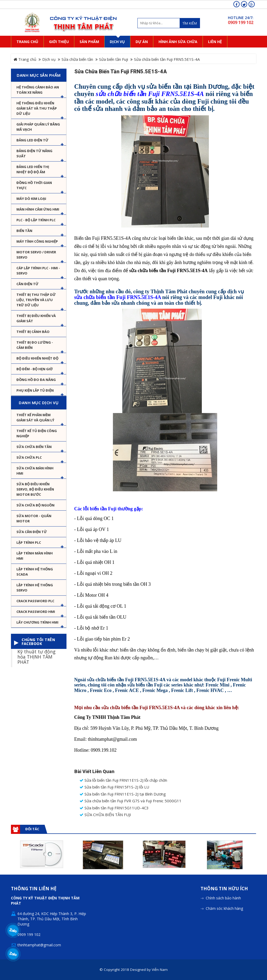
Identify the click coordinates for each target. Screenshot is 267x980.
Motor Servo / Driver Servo (36, 255)
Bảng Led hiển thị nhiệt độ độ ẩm (33, 169)
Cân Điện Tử (28, 284)
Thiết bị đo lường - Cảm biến (35, 345)
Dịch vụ (49, 59)
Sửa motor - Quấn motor (34, 518)
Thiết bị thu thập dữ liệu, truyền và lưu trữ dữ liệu (36, 300)
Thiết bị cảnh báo (33, 332)
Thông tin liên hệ (34, 889)
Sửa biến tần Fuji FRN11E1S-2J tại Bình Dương (123, 794)
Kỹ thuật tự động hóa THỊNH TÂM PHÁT (37, 656)
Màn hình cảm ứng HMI (38, 209)
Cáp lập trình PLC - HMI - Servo (38, 271)
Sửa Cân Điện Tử (32, 532)
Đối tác (32, 829)
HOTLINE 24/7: (241, 18)
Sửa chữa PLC (29, 457)
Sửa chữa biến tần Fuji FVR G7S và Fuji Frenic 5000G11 (131, 801)
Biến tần (24, 231)
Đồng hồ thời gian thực (34, 185)
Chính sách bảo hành (223, 898)
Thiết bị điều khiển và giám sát (36, 318)
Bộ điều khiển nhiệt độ (37, 358)
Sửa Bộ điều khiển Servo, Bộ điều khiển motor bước (35, 489)
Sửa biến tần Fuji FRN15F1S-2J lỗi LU (114, 787)
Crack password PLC (35, 601)
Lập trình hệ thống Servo (35, 588)
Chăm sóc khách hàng (224, 908)
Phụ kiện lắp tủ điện (35, 390)
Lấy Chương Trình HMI (37, 622)
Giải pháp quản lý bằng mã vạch (38, 127)
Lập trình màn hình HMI (35, 556)
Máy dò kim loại (31, 199)
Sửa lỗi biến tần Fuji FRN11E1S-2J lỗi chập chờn (123, 780)
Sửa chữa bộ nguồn (35, 505)
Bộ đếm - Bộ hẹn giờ (35, 369)
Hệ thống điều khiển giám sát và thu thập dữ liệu (37, 108)
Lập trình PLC (29, 542)
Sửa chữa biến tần (77, 59)
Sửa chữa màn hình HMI (35, 471)
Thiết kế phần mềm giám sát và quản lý (35, 417)
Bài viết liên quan (94, 772)
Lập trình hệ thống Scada (35, 572)
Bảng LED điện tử (32, 140)
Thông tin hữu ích (224, 889)
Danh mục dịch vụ (39, 403)
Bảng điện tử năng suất (34, 153)
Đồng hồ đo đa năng (36, 380)
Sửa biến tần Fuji (114, 59)
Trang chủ (25, 59)
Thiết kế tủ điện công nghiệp (37, 433)
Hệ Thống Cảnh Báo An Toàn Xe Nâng (38, 90)
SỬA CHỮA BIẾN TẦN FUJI (105, 815)
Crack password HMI (36, 612)
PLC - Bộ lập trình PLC (36, 220)
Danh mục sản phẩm (39, 75)
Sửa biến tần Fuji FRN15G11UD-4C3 (114, 808)
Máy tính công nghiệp (37, 241)
